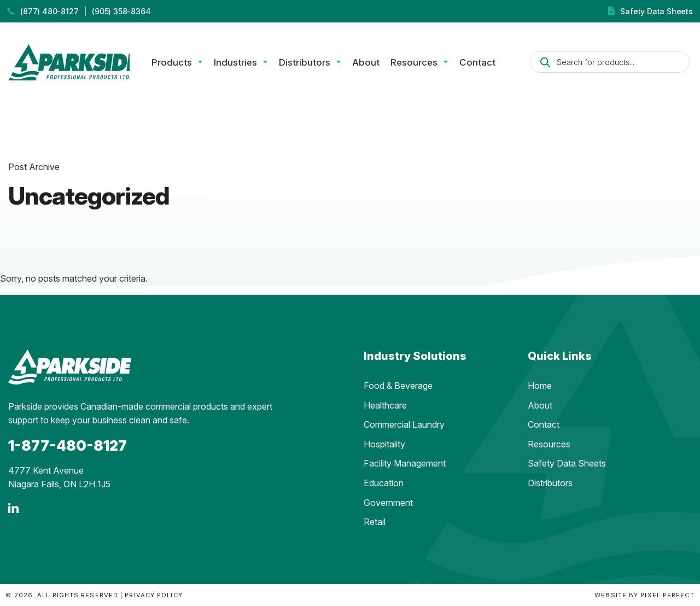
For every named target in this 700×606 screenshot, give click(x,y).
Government (388, 503)
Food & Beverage (398, 386)
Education (384, 483)
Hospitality (384, 444)
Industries (245, 63)
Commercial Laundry (404, 424)
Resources (423, 63)
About (375, 63)
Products (181, 63)
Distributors (314, 63)
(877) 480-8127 (49, 11)
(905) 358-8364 (121, 11)
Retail (375, 522)
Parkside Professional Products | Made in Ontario (74, 64)
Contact (487, 63)
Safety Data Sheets (656, 11)
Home (540, 386)
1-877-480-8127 (68, 445)
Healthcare (385, 405)
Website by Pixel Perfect (644, 595)
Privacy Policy (153, 595)
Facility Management (405, 463)
